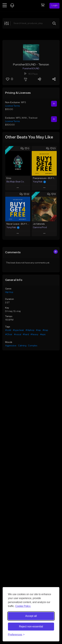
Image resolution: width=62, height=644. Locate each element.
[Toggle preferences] (16, 635)
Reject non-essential (31, 626)
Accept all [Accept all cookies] (31, 616)
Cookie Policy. (23, 606)
